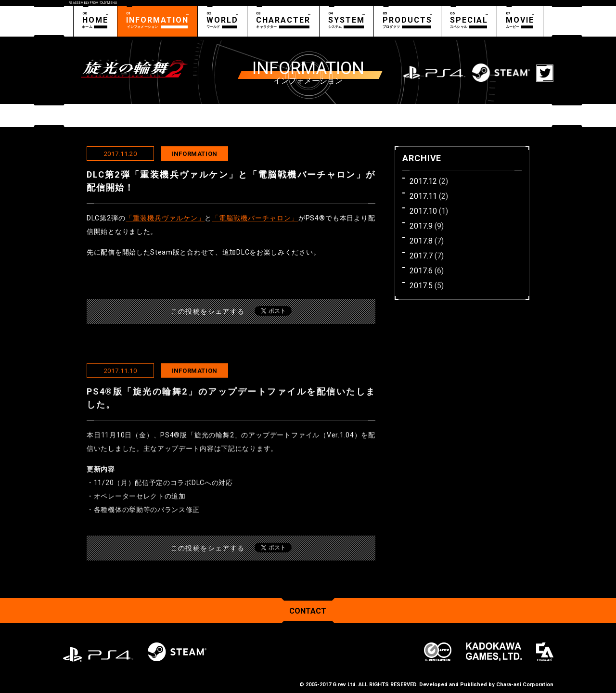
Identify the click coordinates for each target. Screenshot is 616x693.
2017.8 (421, 241)
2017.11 (423, 196)
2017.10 (423, 211)
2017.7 (421, 256)
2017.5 (421, 286)
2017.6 (421, 271)
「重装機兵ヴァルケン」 (165, 218)
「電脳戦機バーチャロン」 (255, 218)
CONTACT (308, 611)
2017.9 (421, 226)
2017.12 (423, 181)
